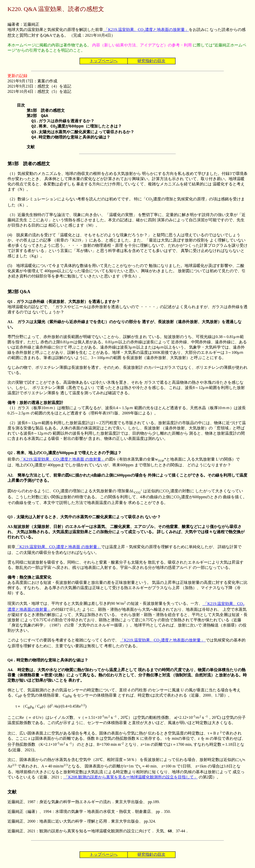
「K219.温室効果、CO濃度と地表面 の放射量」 (62, 464)
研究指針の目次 (151, 61)
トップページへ (104, 61)
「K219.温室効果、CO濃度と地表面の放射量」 (146, 30)
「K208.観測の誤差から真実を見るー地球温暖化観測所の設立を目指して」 (130, 782)
